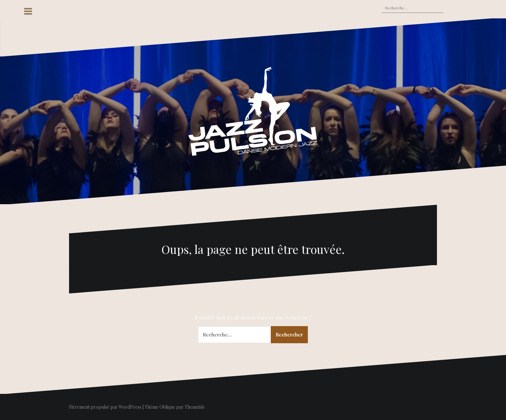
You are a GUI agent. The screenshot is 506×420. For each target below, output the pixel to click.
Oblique (167, 407)
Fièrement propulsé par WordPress (105, 407)
